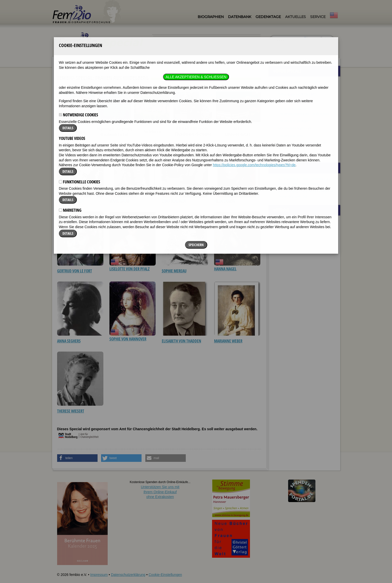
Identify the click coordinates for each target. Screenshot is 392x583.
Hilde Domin (225, 201)
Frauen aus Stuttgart (294, 121)
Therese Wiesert (71, 411)
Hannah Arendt (71, 201)
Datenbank (240, 17)
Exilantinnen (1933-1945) (297, 94)
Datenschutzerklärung (128, 575)
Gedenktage (268, 17)
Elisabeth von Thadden (181, 341)
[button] (77, 458)
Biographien (211, 17)
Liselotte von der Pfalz (130, 269)
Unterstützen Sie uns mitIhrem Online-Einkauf (160, 492)
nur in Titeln (313, 42)
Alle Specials (321, 155)
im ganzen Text (315, 38)
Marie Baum (119, 201)
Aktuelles (295, 17)
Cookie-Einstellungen (165, 575)
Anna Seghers (69, 341)
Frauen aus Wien (291, 136)
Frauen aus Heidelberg (104, 65)
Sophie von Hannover (128, 339)
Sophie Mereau (174, 271)
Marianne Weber (228, 341)
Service (318, 17)
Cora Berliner (174, 201)
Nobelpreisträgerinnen (295, 128)
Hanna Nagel (225, 269)
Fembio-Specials (69, 65)
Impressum (99, 575)
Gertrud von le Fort (75, 271)
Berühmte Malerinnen (295, 102)
